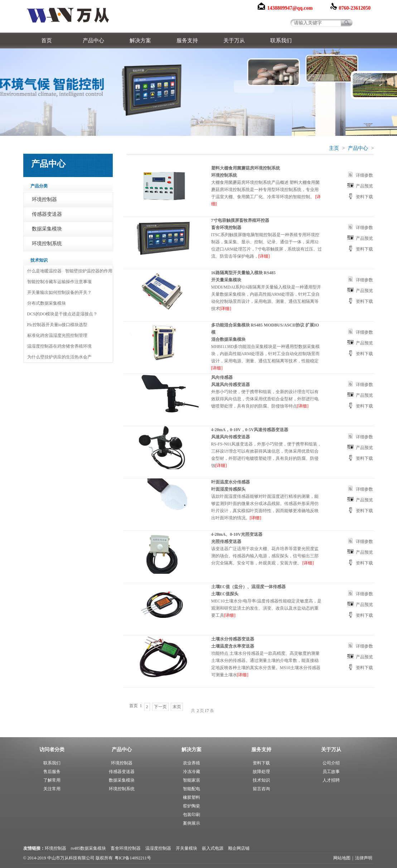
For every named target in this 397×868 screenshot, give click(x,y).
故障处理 (261, 772)
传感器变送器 (47, 214)
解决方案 (140, 40)
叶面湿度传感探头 (228, 489)
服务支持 (187, 40)
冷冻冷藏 (192, 772)
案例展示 (192, 823)
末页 (177, 707)
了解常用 (52, 780)
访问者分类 (52, 750)
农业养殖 (192, 763)
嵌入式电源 (213, 848)
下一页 (160, 707)
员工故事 (331, 772)
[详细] (264, 256)
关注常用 (52, 789)
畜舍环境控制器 (226, 228)
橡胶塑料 (192, 797)
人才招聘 (331, 780)
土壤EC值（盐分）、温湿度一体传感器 (249, 587)
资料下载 (364, 197)
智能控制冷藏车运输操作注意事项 (59, 282)
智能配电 (192, 789)
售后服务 (52, 772)
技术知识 (261, 780)
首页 (47, 40)
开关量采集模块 (226, 280)
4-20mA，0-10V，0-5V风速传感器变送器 (250, 430)
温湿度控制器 (158, 848)
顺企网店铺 (239, 848)
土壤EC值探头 (225, 594)
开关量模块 (187, 848)
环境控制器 (44, 199)
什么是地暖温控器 (44, 271)
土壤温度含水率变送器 (233, 646)
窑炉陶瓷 (192, 806)
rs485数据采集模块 (89, 848)
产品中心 (93, 40)
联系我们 (281, 40)
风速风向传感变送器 (231, 385)
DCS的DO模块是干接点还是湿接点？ (62, 314)
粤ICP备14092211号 (133, 858)
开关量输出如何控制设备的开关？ (59, 292)
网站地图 (342, 858)
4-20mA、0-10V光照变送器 (237, 534)
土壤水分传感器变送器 (233, 639)
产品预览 (364, 186)
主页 (334, 148)
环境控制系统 (47, 244)
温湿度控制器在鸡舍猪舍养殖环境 (59, 346)
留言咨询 (261, 789)
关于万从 (234, 40)
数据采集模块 (47, 229)
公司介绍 (331, 763)
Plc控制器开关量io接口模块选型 (57, 325)
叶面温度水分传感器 (231, 482)
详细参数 (364, 175)
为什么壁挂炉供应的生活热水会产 (59, 357)
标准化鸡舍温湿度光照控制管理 (57, 335)
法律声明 (364, 858)
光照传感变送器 (226, 542)
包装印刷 (192, 815)
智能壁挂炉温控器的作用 (89, 271)
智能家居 (192, 780)
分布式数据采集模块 (47, 303)
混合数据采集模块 (228, 339)
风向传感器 (222, 377)
